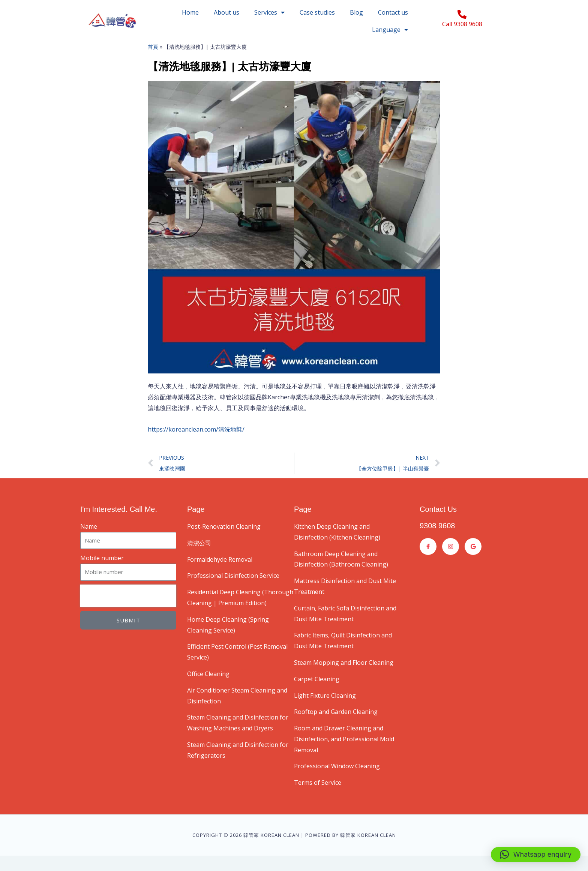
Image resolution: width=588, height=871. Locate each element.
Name (89, 542)
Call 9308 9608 (462, 24)
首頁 (153, 62)
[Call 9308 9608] (462, 14)
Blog (356, 12)
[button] (536, 855)
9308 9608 (437, 541)
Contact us (393, 12)
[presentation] (128, 611)
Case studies (317, 12)
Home (190, 12)
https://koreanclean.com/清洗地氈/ (196, 445)
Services (269, 12)
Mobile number (102, 573)
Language (390, 30)
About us (226, 12)
